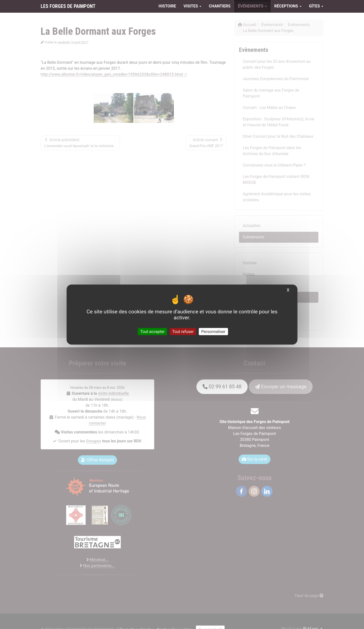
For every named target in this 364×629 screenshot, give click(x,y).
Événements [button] (252, 6)
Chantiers (220, 6)
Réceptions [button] (288, 6)
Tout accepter (152, 332)
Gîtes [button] (316, 6)
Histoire (167, 6)
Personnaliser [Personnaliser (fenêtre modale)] (213, 332)
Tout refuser (183, 332)
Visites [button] (192, 6)
